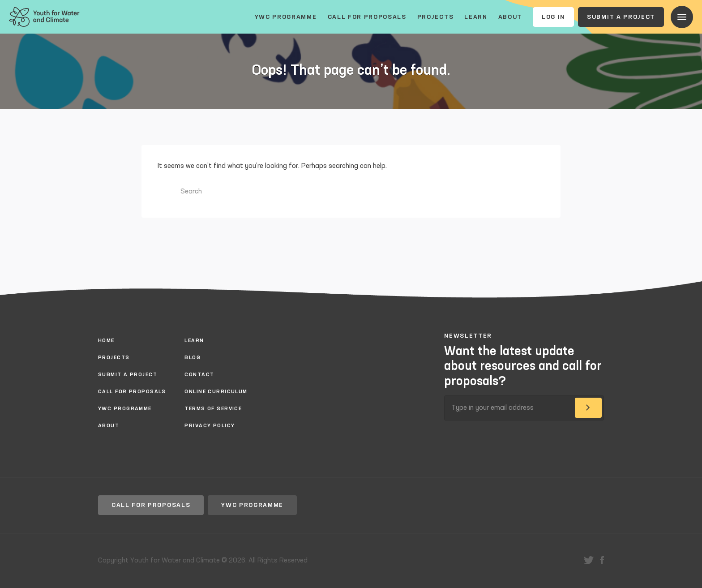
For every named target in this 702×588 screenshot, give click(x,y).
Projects (435, 17)
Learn (476, 17)
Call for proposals (367, 17)
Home (106, 341)
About (510, 17)
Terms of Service (213, 409)
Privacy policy (210, 426)
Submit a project (621, 17)
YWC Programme (286, 17)
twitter (589, 560)
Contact (199, 375)
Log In (553, 17)
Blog (193, 358)
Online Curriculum (216, 392)
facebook (602, 560)
